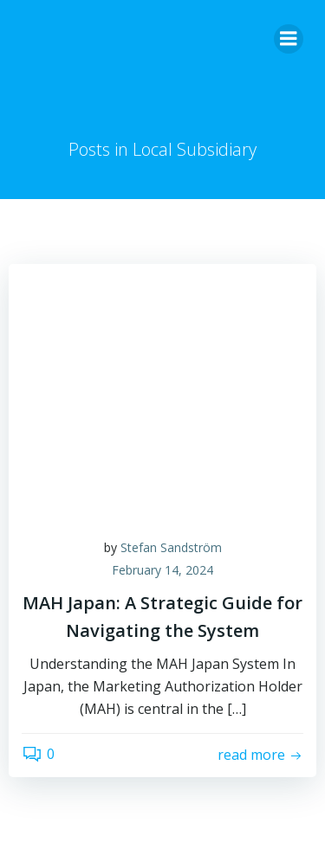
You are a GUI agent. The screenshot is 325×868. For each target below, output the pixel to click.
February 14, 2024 (162, 570)
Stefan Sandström (171, 547)
